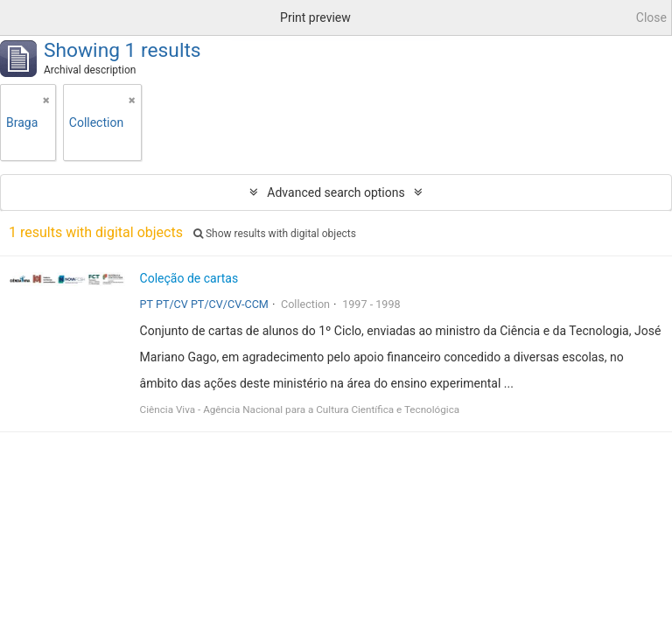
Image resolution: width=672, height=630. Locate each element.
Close (651, 17)
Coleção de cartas (189, 278)
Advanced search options (336, 192)
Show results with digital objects (275, 234)
